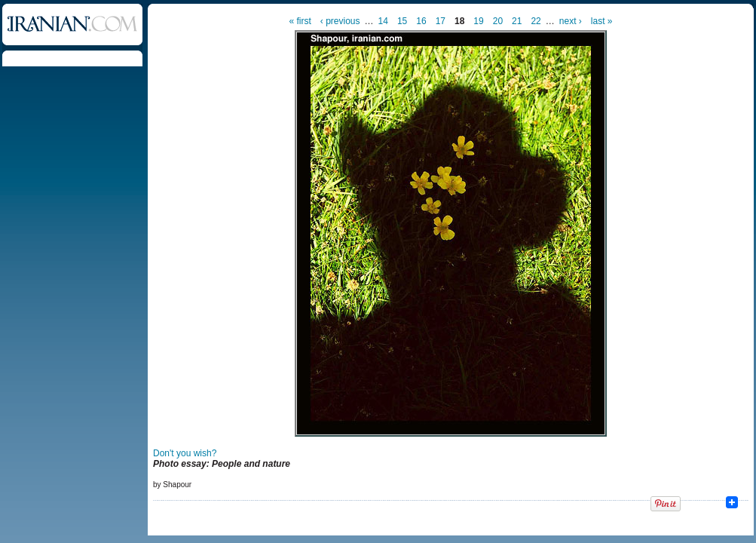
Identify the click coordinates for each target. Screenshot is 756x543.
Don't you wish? (185, 453)
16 (421, 21)
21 (517, 21)
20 (498, 21)
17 (441, 21)
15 (402, 21)
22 (536, 21)
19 (478, 21)
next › (571, 21)
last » (602, 21)
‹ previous (340, 21)
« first (300, 21)
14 (383, 21)
